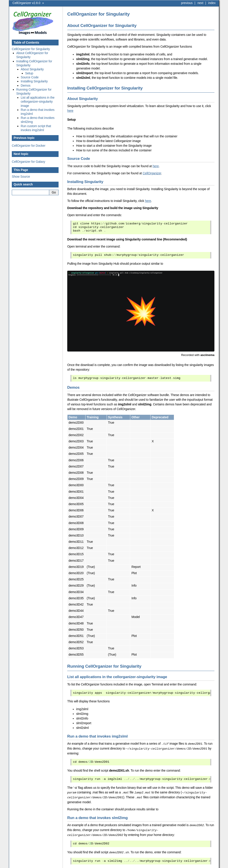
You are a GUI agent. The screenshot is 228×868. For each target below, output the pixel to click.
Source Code (30, 77)
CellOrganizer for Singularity (31, 49)
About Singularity (32, 69)
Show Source (21, 177)
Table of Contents (26, 43)
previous (187, 3)
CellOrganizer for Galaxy (28, 162)
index (212, 3)
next (200, 3)
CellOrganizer (152, 173)
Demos (26, 85)
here (70, 111)
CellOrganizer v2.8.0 (26, 3)
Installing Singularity (34, 81)
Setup (29, 73)
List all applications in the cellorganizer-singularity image (38, 102)
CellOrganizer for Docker (29, 146)
